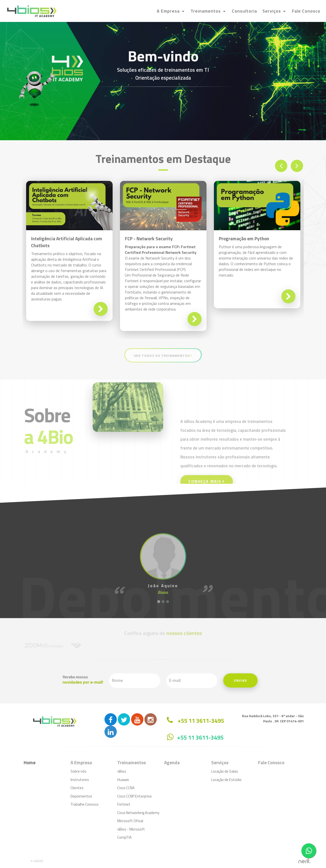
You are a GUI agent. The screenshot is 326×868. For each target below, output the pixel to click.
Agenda (172, 762)
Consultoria (244, 11)
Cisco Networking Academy (138, 813)
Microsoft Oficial (130, 821)
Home (30, 762)
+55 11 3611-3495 (200, 737)
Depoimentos (81, 796)
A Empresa (169, 11)
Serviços (272, 11)
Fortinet (124, 804)
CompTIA (124, 837)
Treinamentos (206, 11)
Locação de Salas (225, 771)
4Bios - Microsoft (131, 829)
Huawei (123, 780)
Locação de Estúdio (226, 780)
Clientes (77, 788)
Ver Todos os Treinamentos (163, 355)
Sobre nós (78, 771)
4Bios (122, 771)
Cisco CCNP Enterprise (135, 796)
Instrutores (80, 780)
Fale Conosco (306, 11)
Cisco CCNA (126, 788)
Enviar (201, 681)
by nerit (304, 861)
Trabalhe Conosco (85, 804)
